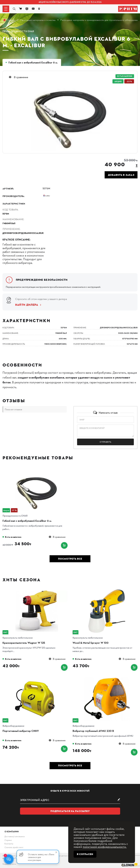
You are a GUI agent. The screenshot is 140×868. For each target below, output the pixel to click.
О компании (12, 831)
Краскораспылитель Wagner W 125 (24, 643)
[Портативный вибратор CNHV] (37, 678)
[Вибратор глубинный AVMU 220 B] (107, 678)
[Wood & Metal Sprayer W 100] (107, 590)
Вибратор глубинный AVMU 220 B (93, 731)
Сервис (8, 840)
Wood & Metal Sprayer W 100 (91, 643)
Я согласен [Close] (85, 854)
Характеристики (14, 203)
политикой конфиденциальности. (105, 847)
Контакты (9, 843)
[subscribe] (70, 800)
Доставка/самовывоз (15, 836)
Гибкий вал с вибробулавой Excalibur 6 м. (27, 521)
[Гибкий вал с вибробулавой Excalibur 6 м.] (37, 468)
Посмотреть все (70, 559)
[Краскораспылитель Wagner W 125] (37, 590)
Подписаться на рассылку (70, 811)
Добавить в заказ (121, 175)
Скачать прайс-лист (14, 847)
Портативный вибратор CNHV (21, 731)
